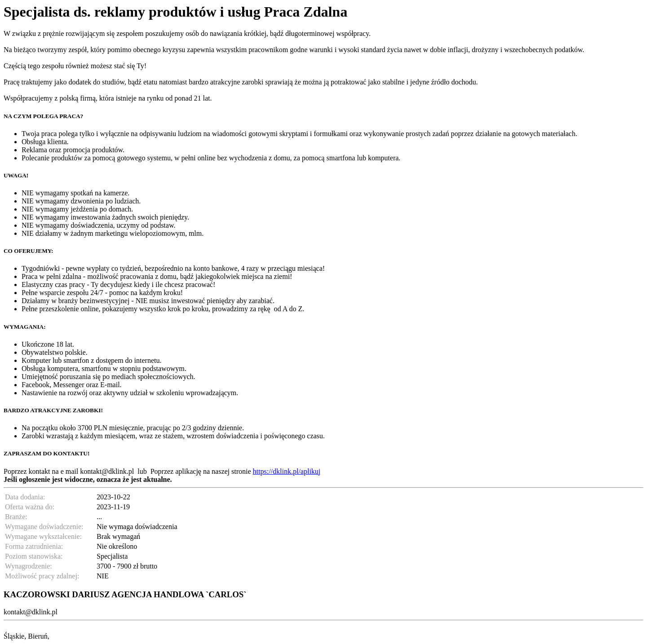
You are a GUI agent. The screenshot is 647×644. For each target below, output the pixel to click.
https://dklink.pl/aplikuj (287, 471)
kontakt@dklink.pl (107, 471)
